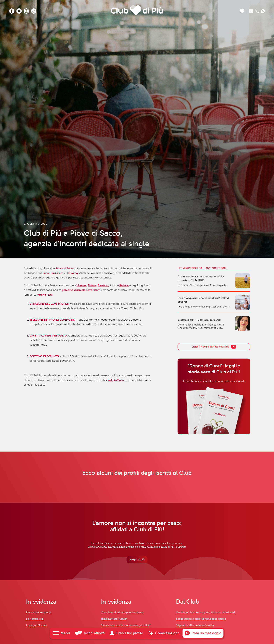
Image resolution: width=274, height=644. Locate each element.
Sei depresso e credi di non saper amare (201, 619)
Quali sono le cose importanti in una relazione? (206, 613)
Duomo (73, 273)
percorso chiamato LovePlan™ (81, 290)
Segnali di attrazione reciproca (195, 626)
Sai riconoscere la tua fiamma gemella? (126, 626)
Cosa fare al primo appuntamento (122, 613)
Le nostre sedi (35, 619)
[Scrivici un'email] (251, 10)
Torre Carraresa (53, 273)
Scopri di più (137, 560)
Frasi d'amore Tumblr (114, 619)
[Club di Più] (137, 10)
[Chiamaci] (257, 10)
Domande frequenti (39, 613)
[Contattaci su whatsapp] (263, 10)
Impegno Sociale (37, 626)
